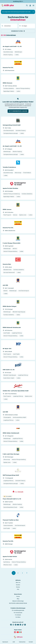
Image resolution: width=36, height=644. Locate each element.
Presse (18, 596)
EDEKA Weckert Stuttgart (10, 306)
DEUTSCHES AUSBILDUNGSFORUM (18, 603)
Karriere (18, 585)
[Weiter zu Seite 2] (27, 573)
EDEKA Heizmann (8, 83)
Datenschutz (22, 642)
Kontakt (31, 642)
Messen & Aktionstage (18, 601)
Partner (18, 587)
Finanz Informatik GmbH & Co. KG (12, 499)
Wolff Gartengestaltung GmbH (11, 475)
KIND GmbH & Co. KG (9, 370)
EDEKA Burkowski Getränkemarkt (12, 328)
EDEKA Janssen (7, 209)
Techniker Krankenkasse (9, 167)
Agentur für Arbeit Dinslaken (10, 188)
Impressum (5, 642)
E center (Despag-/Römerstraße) (12, 243)
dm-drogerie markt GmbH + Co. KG (12, 46)
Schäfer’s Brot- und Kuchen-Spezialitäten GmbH (16, 391)
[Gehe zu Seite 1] (14, 573)
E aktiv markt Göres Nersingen (11, 454)
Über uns (18, 583)
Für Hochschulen (18, 613)
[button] (33, 5)
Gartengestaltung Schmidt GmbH (12, 125)
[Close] (33, 12)
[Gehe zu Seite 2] (18, 573)
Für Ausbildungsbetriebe (18, 610)
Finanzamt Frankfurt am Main (11, 520)
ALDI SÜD (5, 285)
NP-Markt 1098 (7, 349)
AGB (14, 642)
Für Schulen (18, 615)
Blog (18, 599)
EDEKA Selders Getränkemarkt (11, 433)
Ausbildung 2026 (18, 1)
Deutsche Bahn (7, 264)
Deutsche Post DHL (8, 68)
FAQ (18, 589)
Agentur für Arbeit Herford (10, 557)
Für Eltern (18, 617)
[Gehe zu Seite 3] (22, 573)
